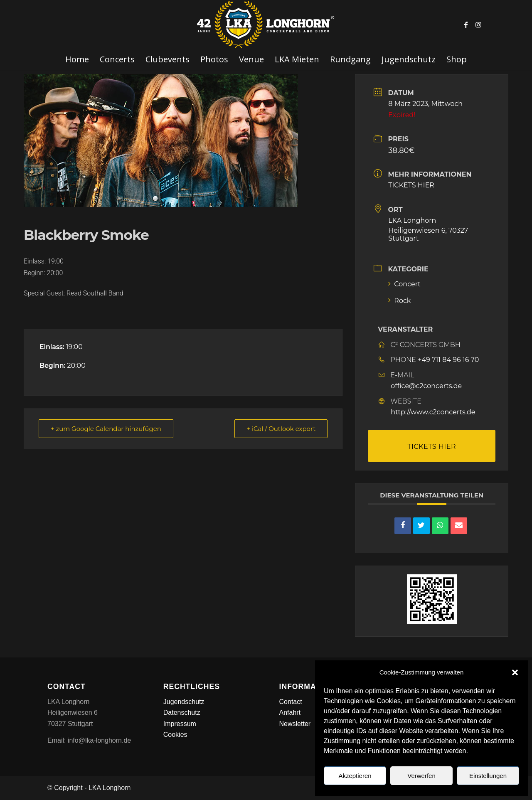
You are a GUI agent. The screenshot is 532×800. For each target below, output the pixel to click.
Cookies (175, 735)
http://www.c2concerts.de (433, 412)
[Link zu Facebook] (466, 25)
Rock (399, 301)
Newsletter (295, 724)
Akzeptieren (355, 776)
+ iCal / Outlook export (281, 429)
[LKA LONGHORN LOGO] (266, 25)
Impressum (180, 724)
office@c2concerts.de (426, 386)
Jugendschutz (184, 702)
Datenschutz (182, 713)
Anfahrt (290, 713)
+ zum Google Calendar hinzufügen (106, 429)
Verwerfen (421, 776)
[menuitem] (77, 59)
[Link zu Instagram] (478, 25)
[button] (515, 672)
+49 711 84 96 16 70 (448, 360)
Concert (404, 284)
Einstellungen (488, 776)
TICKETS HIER (411, 185)
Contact (291, 702)
